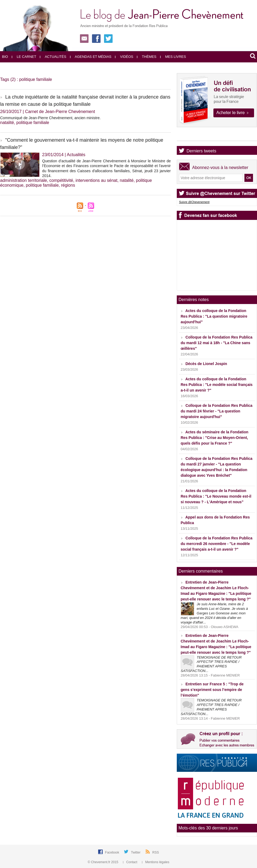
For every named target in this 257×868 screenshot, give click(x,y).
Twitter (136, 852)
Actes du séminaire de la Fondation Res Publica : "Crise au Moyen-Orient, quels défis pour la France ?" (215, 438)
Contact (131, 862)
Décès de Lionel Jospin (206, 364)
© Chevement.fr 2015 (103, 862)
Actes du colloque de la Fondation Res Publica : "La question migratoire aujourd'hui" (214, 316)
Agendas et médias (91, 57)
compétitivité (61, 180)
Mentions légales (156, 862)
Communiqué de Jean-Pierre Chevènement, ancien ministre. (51, 118)
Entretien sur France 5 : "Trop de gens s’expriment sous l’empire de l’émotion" (212, 690)
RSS (156, 852)
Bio (5, 57)
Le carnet (24, 57)
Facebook (113, 852)
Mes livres (173, 57)
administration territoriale (24, 180)
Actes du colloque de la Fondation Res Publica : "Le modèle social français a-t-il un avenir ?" (217, 385)
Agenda (194, 136)
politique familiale (33, 123)
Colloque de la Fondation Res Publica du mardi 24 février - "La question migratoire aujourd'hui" (217, 411)
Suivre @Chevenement (194, 202)
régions (68, 185)
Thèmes (147, 57)
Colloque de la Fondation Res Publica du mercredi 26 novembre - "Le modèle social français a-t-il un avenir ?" (217, 544)
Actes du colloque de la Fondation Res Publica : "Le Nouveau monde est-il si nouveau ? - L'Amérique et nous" (216, 496)
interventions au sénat (96, 180)
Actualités (53, 57)
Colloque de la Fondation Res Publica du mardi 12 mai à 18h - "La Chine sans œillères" (217, 343)
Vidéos (124, 57)
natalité (7, 123)
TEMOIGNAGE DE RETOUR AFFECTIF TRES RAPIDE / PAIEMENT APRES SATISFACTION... (211, 664)
